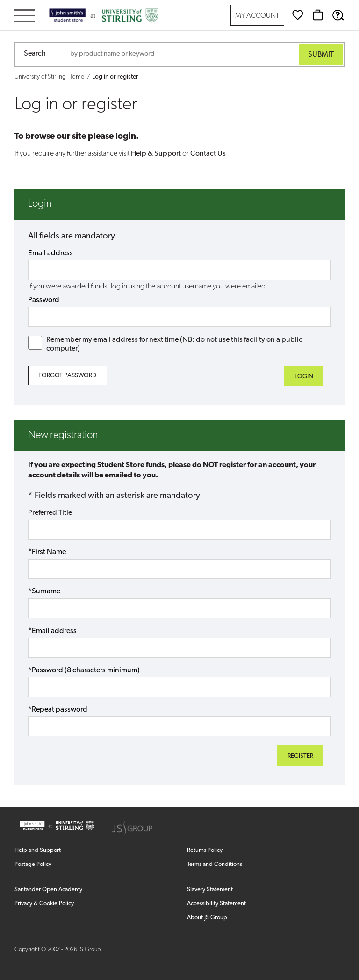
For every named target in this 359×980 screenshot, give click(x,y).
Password (44, 300)
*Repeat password (58, 710)
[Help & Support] (338, 15)
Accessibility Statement (216, 904)
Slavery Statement (210, 890)
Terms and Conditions (215, 864)
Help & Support (156, 154)
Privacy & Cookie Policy (44, 904)
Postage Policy (33, 864)
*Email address (52, 631)
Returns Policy (205, 850)
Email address (50, 253)
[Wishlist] (298, 15)
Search (35, 54)
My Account (257, 16)
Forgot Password (67, 376)
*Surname (44, 591)
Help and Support (38, 850)
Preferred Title (50, 513)
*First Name (47, 552)
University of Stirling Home (49, 77)
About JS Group (207, 918)
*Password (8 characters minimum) (84, 670)
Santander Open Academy (48, 890)
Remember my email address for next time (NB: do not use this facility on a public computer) (165, 344)
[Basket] (318, 15)
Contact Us (208, 154)
